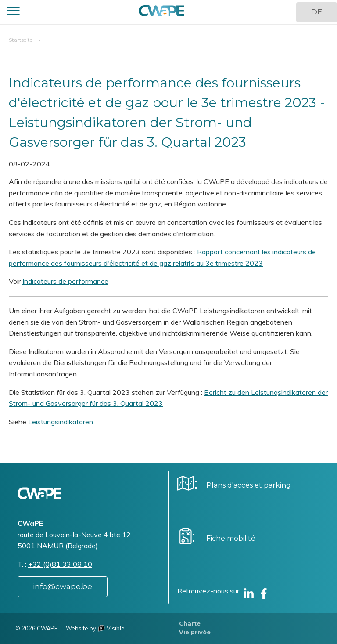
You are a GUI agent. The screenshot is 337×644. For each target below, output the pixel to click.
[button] (13, 12)
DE (317, 12)
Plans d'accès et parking (249, 485)
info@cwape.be (63, 586)
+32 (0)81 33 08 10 (60, 564)
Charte (190, 624)
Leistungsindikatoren (61, 422)
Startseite (21, 40)
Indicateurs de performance (65, 281)
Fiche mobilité (231, 538)
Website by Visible (95, 628)
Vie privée (195, 632)
